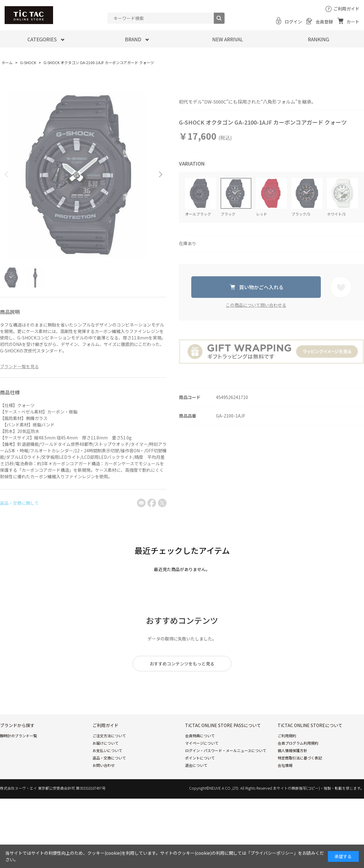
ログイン (293, 22)
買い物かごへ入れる (261, 287)
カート (353, 22)
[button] (160, 174)
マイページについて (202, 743)
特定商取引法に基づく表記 (300, 758)
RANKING (318, 39)
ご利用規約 (287, 736)
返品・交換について (109, 758)
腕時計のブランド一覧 (19, 736)
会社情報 (285, 765)
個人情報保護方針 (292, 750)
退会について (196, 765)
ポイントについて (200, 758)
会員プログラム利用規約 (298, 743)
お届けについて (105, 743)
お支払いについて (107, 750)
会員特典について (200, 736)
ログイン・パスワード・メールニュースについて (226, 750)
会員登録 (324, 22)
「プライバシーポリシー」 (272, 853)
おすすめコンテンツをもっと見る (182, 664)
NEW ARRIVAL (228, 39)
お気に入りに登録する (341, 287)
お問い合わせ (104, 765)
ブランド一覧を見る (19, 366)
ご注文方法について (109, 736)
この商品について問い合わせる (256, 305)
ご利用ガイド (346, 9)
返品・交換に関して (19, 503)
